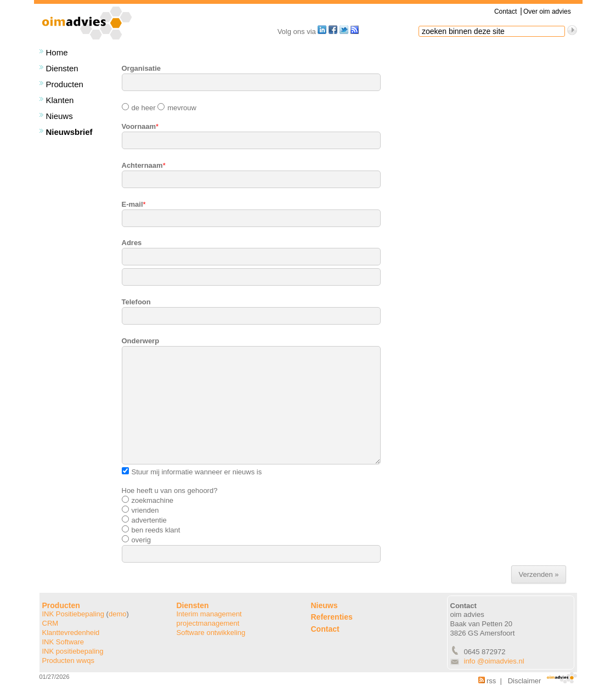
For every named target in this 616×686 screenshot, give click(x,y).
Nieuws (60, 116)
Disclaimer (525, 681)
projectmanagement (208, 623)
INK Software (63, 642)
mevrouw (176, 108)
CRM (50, 623)
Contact (505, 12)
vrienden (140, 510)
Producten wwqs (68, 661)
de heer (139, 108)
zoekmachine (148, 500)
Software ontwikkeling (211, 633)
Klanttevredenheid (71, 633)
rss (487, 681)
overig (136, 540)
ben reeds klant (151, 530)
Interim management (209, 614)
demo (118, 614)
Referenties (332, 617)
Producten (65, 84)
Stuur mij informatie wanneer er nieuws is (192, 472)
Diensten (62, 68)
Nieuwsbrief (69, 132)
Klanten (60, 100)
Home (57, 52)
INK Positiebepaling (73, 614)
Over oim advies (547, 12)
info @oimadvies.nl (494, 661)
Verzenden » (538, 574)
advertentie (144, 520)
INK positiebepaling (73, 651)
